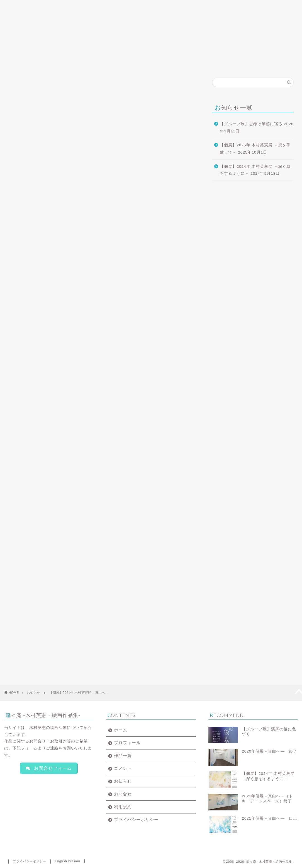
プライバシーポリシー (136, 819)
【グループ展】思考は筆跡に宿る (251, 124)
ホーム (25, 7)
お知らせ (179, 7)
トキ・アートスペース (37, 175)
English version (68, 861)
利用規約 (123, 807)
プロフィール (63, 9)
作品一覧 (102, 7)
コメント (140, 7)
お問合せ (217, 7)
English (259, 7)
